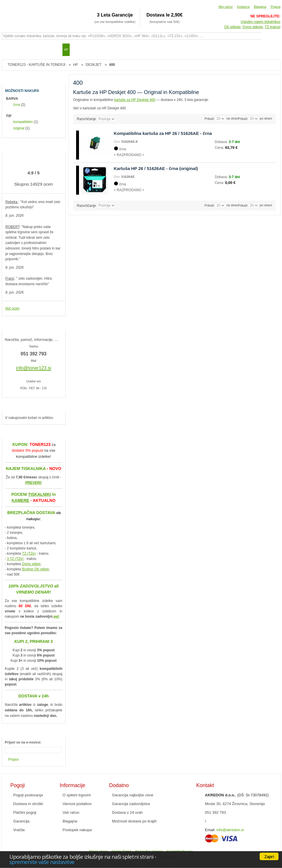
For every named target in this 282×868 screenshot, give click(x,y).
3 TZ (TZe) (15, 559)
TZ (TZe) (29, 554)
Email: (210, 830)
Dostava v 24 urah (127, 812)
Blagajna (260, 7)
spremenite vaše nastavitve (42, 862)
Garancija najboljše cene (133, 795)
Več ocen (12, 308)
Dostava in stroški (28, 804)
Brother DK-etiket (35, 569)
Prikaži (243, 119)
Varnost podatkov (77, 804)
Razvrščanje (87, 119)
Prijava (276, 7)
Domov (9, 50)
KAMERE (20, 500)
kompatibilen (23, 122)
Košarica (243, 7)
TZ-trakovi (273, 27)
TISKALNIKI (40, 494)
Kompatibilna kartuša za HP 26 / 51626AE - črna (163, 133)
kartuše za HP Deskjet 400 (135, 100)
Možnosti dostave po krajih (134, 821)
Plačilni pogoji (25, 812)
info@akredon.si (230, 830)
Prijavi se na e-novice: (23, 742)
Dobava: (222, 142)
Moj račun (226, 7)
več (56, 616)
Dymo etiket (31, 564)
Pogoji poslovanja (28, 795)
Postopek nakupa (77, 830)
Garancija (21, 821)
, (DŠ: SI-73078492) (237, 795)
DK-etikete (232, 27)
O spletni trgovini (77, 795)
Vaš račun (71, 812)
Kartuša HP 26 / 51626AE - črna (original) (156, 168)
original (19, 128)
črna (17, 105)
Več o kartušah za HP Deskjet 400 (100, 108)
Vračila (19, 830)
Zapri (269, 856)
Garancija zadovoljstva (131, 804)
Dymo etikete (253, 27)
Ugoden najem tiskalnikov (261, 22)
